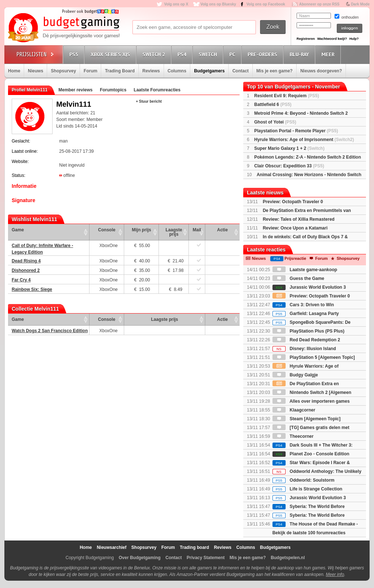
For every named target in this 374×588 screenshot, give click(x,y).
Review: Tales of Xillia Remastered (299, 219)
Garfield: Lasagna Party (306, 314)
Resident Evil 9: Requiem (287, 96)
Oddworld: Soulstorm (304, 480)
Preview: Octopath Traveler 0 (293, 202)
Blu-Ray (300, 54)
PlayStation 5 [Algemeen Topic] (314, 357)
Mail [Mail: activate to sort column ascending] (197, 230)
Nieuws (35, 71)
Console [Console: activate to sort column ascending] (107, 230)
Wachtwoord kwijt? (332, 39)
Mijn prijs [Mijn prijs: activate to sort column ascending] (142, 230)
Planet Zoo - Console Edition (311, 454)
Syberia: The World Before (309, 507)
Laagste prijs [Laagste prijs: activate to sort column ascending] (174, 232)
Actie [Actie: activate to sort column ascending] (222, 230)
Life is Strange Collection (307, 489)
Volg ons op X (176, 4)
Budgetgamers (209, 71)
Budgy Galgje (295, 375)
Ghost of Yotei (275, 122)
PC (233, 54)
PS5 (75, 54)
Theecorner (293, 436)
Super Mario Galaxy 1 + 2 (289, 148)
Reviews (151, 71)
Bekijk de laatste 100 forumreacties (309, 533)
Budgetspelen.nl (288, 558)
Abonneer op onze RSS (319, 4)
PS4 (183, 54)
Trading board (194, 547)
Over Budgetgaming (140, 558)
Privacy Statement (206, 558)
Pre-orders (264, 54)
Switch (209, 54)
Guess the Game (298, 278)
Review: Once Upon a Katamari (295, 228)
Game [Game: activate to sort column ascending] (18, 230)
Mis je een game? (274, 71)
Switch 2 (155, 54)
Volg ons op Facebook (266, 4)
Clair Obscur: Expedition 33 (289, 166)
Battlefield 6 (273, 105)
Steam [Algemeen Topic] (306, 419)
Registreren (306, 39)
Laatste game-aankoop (305, 270)
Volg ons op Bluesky (218, 4)
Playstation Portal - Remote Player (296, 131)
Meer (329, 54)
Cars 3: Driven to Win (303, 305)
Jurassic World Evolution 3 (309, 287)
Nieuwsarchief (112, 547)
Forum (90, 71)
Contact (241, 71)
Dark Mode (360, 4)
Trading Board (120, 71)
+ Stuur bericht (149, 101)
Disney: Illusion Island (304, 349)
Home (14, 71)
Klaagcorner (294, 410)
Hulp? (354, 39)
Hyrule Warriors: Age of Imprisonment (304, 140)
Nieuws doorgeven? (321, 71)
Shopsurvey (63, 71)
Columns (177, 71)
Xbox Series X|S (111, 54)
